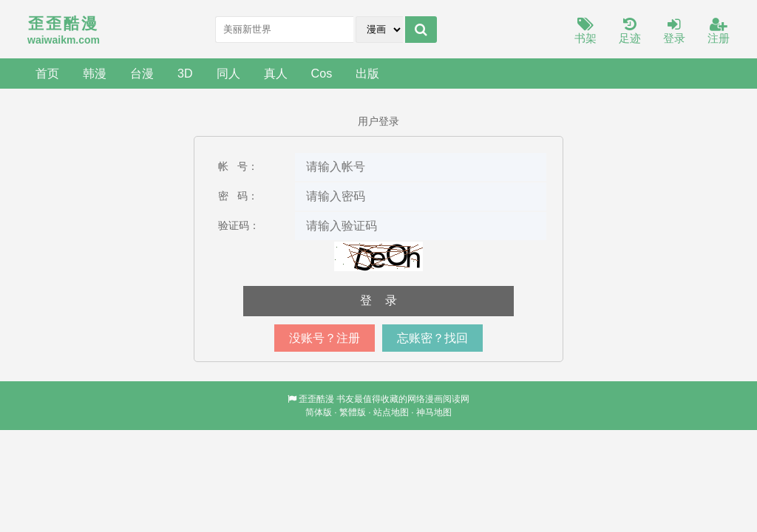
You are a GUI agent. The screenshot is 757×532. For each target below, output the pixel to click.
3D (185, 73)
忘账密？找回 (432, 338)
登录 (674, 31)
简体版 (319, 412)
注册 (719, 31)
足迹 (630, 31)
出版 (367, 73)
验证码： (239, 225)
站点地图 (391, 412)
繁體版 (353, 412)
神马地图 (434, 412)
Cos (322, 73)
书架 (585, 31)
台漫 (142, 73)
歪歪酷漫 (316, 399)
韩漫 (95, 73)
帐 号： (238, 166)
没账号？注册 (325, 338)
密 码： (238, 196)
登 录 (378, 300)
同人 (228, 73)
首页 (47, 73)
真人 (276, 73)
